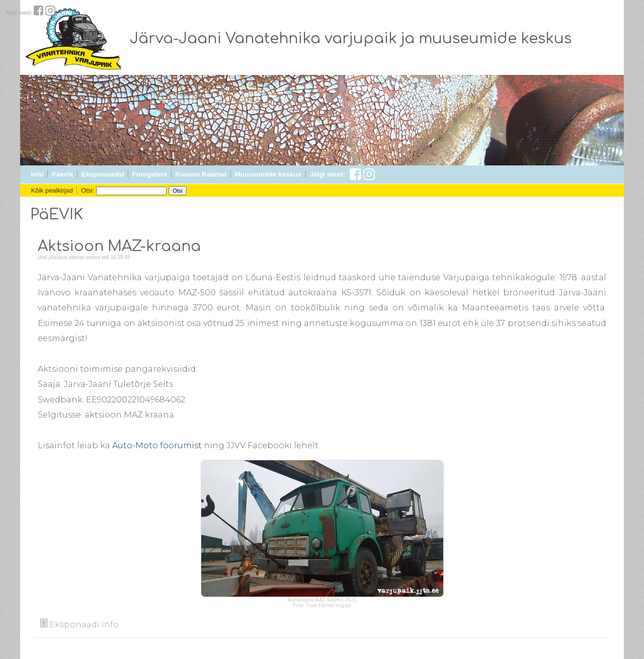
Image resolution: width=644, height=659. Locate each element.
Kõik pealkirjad (52, 190)
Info (37, 174)
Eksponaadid (103, 174)
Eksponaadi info (79, 625)
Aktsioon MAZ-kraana (119, 246)
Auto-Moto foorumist (157, 445)
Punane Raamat (201, 174)
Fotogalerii (150, 174)
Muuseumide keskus (268, 174)
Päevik (63, 174)
